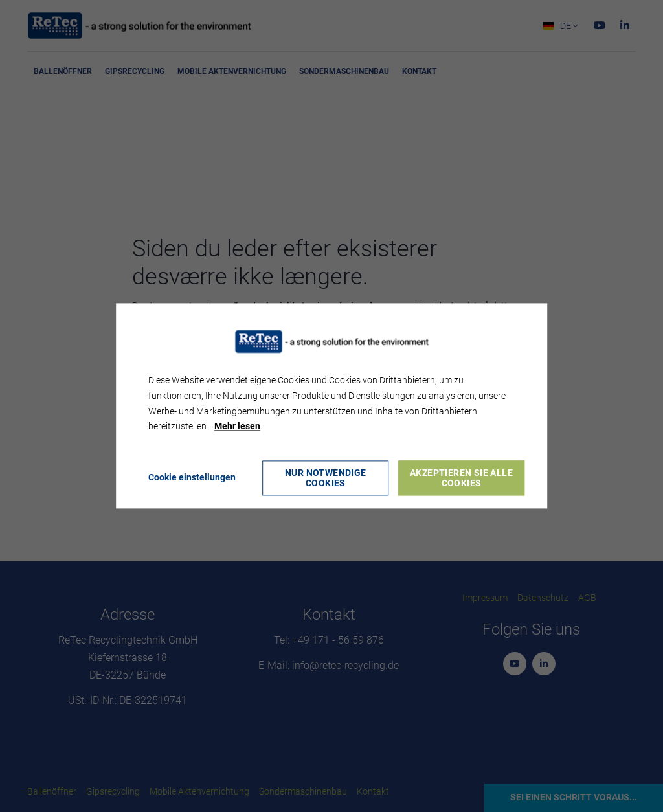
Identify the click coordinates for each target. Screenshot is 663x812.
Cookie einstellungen (192, 478)
